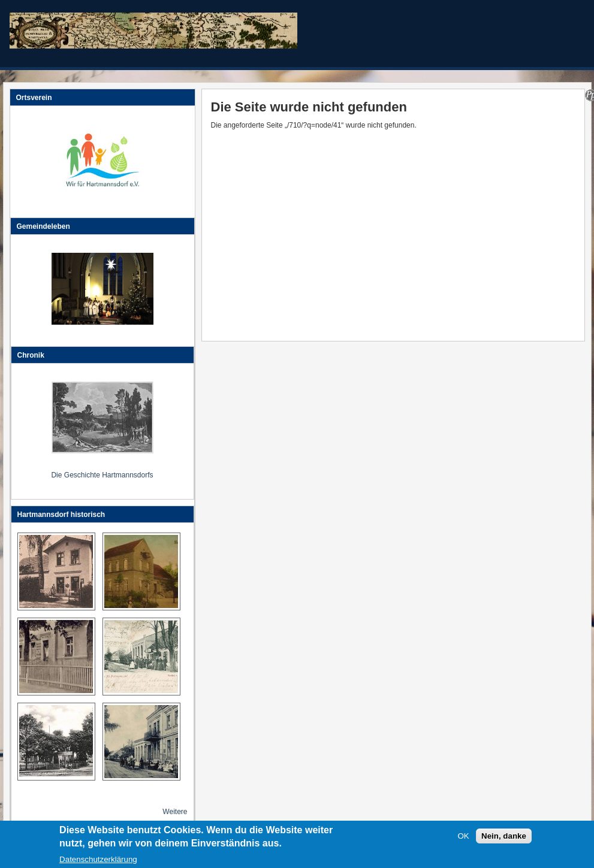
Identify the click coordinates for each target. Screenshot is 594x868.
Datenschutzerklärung (98, 863)
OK (463, 840)
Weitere (175, 812)
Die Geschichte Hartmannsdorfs (102, 475)
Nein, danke (504, 840)
